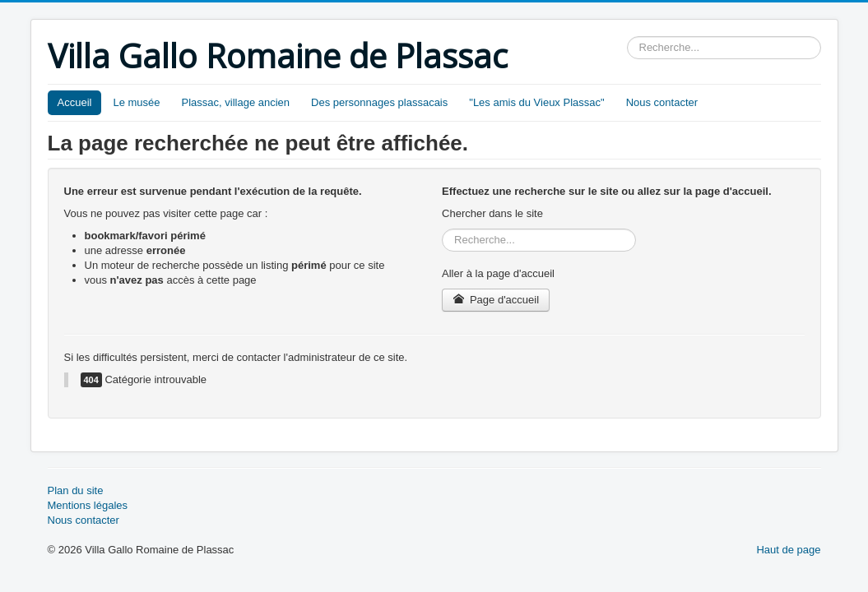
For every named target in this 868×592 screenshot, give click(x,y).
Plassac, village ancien (236, 102)
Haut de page (788, 550)
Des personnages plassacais (379, 102)
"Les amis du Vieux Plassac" (536, 102)
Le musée (136, 102)
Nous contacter (662, 102)
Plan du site (76, 490)
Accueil (75, 102)
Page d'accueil (496, 300)
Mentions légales (88, 505)
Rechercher (627, 37)
